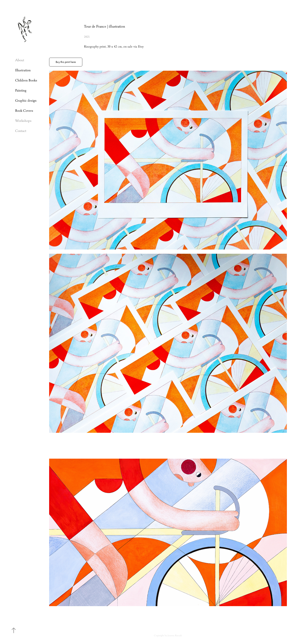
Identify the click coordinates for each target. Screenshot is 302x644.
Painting (21, 90)
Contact (21, 131)
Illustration (23, 70)
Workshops (23, 121)
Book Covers (24, 111)
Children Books (26, 80)
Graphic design (26, 100)
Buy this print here (66, 62)
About (20, 60)
